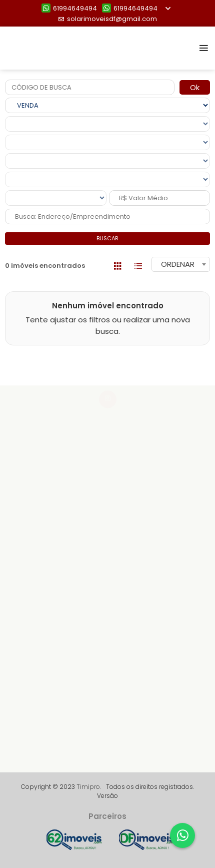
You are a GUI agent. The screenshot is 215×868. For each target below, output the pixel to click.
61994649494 (69, 8)
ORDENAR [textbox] (178, 264)
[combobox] (181, 264)
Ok (195, 87)
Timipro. (89, 787)
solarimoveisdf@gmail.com (107, 19)
